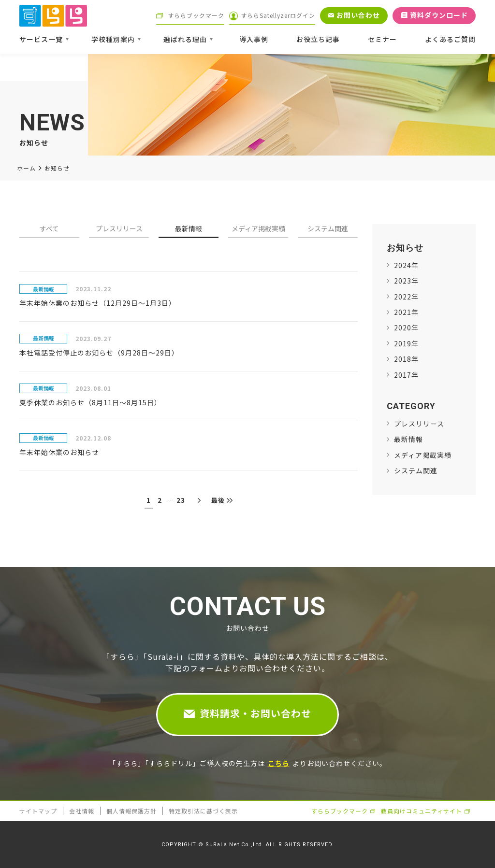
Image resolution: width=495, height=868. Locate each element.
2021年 (406, 312)
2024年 (406, 265)
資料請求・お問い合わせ (255, 713)
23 (181, 500)
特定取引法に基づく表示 (203, 811)
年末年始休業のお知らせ (59, 452)
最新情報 (189, 229)
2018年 (406, 359)
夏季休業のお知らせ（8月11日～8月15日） (90, 402)
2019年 (406, 343)
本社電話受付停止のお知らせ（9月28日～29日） (99, 353)
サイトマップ (38, 811)
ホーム (26, 168)
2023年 (406, 281)
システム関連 (328, 229)
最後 (218, 500)
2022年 (406, 297)
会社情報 (82, 811)
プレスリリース (119, 229)
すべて (49, 229)
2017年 (406, 375)
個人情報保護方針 (131, 811)
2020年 (406, 327)
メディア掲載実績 (258, 229)
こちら (279, 763)
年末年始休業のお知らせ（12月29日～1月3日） (98, 303)
